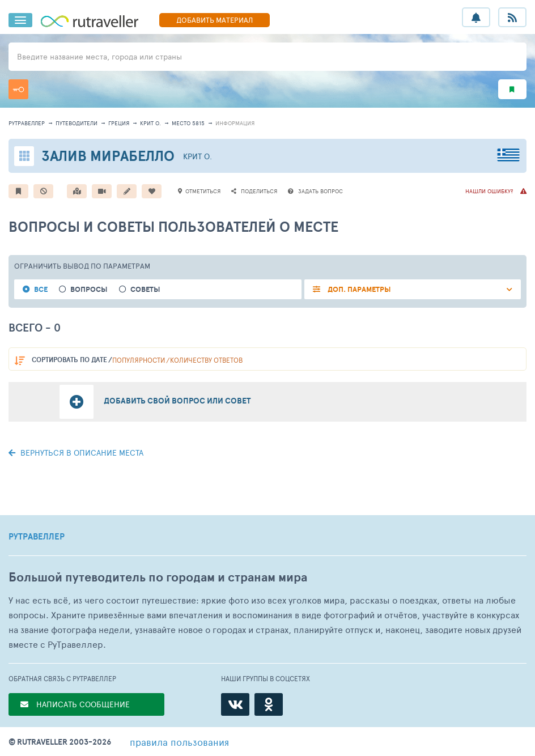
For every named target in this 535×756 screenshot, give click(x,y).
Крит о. (150, 123)
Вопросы (89, 289)
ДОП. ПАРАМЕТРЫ (358, 289)
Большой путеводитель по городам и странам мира (158, 577)
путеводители (77, 123)
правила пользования (179, 742)
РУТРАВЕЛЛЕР (37, 537)
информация (235, 123)
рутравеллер (27, 123)
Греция (119, 123)
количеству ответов (206, 360)
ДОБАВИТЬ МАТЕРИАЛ (215, 20)
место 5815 (188, 123)
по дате (69, 360)
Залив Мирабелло (108, 156)
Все (41, 289)
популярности (139, 360)
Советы (145, 289)
